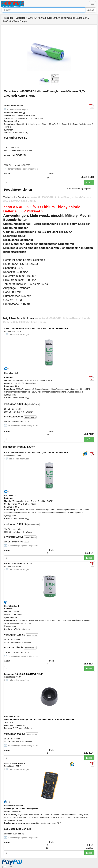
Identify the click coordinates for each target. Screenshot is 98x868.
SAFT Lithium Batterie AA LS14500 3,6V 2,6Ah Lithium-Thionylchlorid (36, 328)
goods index (7, 867)
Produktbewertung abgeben (79, 189)
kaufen (89, 183)
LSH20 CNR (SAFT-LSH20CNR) (18, 563)
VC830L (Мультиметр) (14, 763)
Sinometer (18, 806)
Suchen (90, 10)
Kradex (17, 717)
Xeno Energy (20, 112)
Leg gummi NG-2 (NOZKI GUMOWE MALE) (24, 674)
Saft (17, 373)
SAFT (17, 606)
